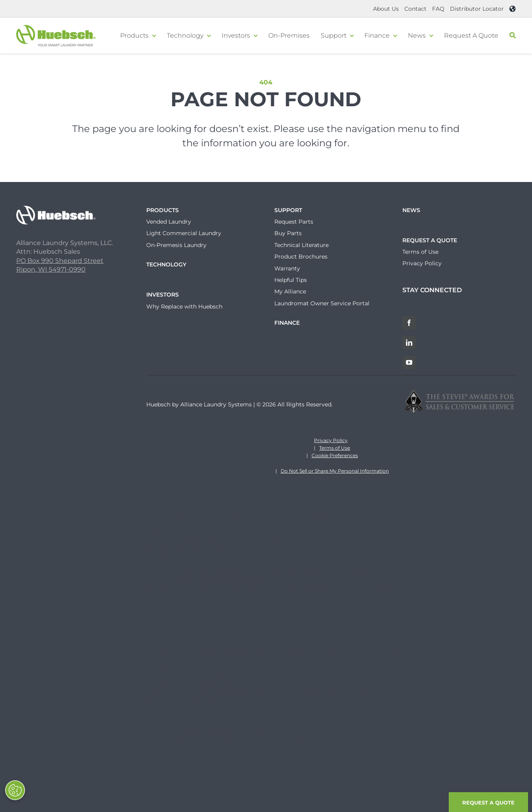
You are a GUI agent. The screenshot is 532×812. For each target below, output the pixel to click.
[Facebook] (409, 323)
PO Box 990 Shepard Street (60, 261)
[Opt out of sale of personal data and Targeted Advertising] (15, 790)
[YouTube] (409, 362)
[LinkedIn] (409, 343)
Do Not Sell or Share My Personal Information (335, 471)
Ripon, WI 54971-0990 (51, 269)
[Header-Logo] (56, 28)
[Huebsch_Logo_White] (56, 209)
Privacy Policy (331, 440)
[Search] (513, 36)
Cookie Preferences (335, 455)
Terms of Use (335, 448)
